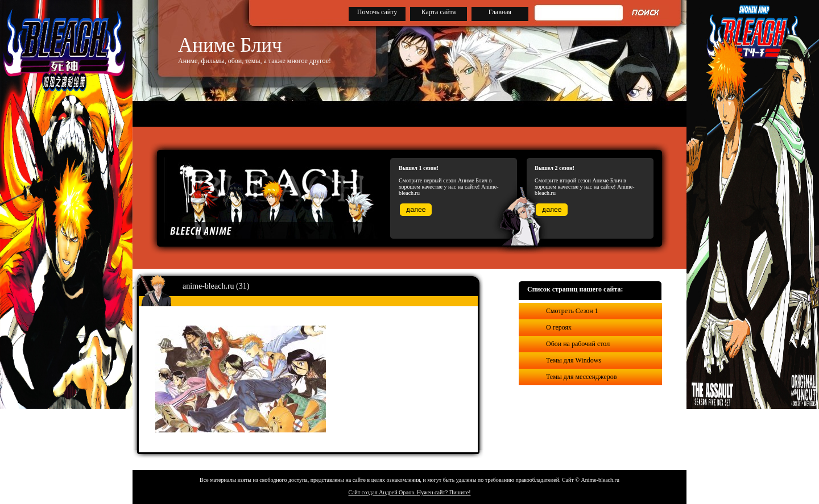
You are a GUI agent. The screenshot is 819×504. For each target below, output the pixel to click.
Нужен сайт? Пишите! (444, 492)
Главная (500, 12)
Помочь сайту (377, 12)
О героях (559, 327)
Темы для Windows (574, 360)
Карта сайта (439, 12)
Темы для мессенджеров (581, 377)
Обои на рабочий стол (578, 344)
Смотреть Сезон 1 (572, 311)
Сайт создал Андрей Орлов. (383, 492)
